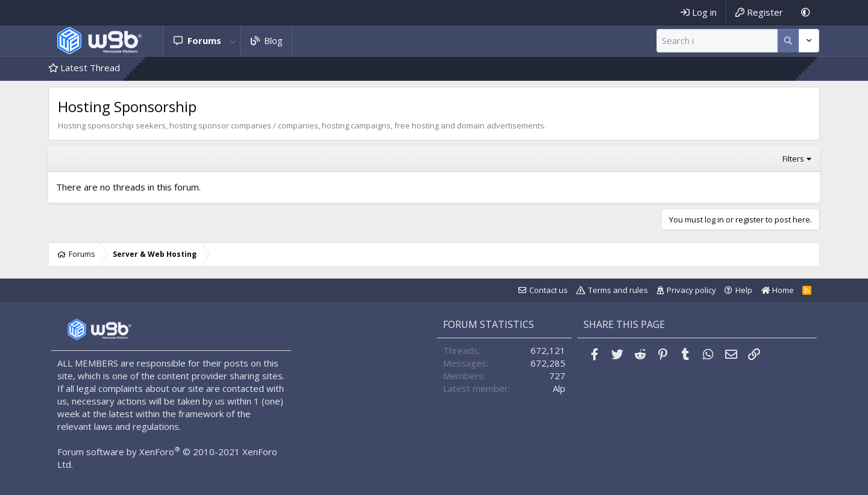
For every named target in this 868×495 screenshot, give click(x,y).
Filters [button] (793, 159)
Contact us (549, 290)
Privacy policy (691, 290)
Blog (273, 40)
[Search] (717, 41)
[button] (233, 41)
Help (744, 290)
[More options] (788, 41)
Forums (204, 40)
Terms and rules (618, 290)
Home (778, 290)
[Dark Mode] (806, 12)
